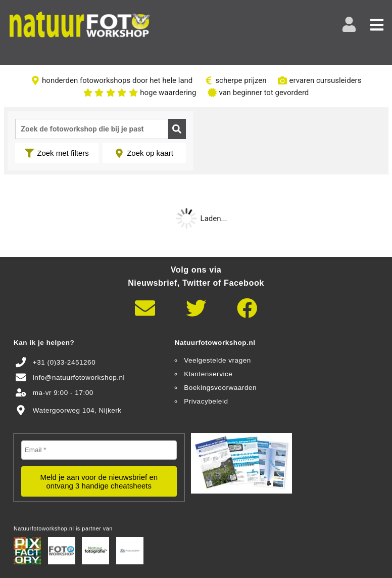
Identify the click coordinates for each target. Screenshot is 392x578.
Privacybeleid (206, 401)
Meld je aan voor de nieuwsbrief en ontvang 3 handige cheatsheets (99, 481)
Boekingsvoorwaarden (220, 388)
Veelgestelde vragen (217, 360)
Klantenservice (208, 374)
